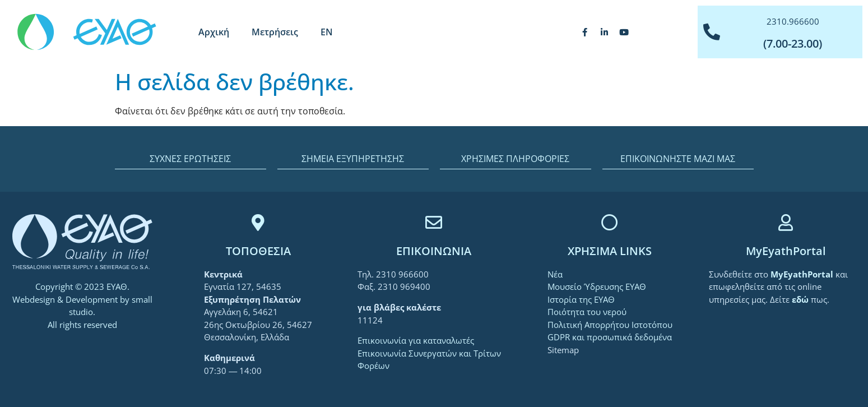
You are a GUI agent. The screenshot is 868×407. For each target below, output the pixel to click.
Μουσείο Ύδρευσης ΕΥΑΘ (597, 286)
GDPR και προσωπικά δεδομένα (610, 337)
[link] (803, 274)
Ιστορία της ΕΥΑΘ (581, 299)
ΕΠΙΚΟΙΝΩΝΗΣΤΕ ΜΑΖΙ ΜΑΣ (678, 159)
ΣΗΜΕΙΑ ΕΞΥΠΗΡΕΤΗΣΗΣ (353, 159)
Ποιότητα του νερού (587, 312)
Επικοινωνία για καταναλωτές (416, 340)
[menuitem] (327, 32)
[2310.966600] (712, 32)
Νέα (555, 274)
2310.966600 (793, 21)
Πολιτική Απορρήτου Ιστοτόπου (610, 325)
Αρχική (214, 32)
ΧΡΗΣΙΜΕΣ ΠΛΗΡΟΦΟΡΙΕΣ (515, 159)
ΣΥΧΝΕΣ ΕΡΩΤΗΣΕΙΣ (190, 159)
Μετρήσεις (275, 32)
